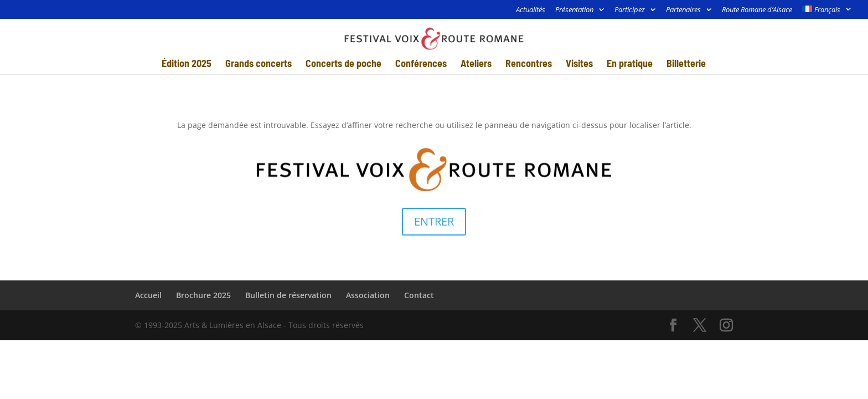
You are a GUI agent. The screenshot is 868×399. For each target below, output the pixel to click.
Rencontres (529, 64)
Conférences (421, 64)
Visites (579, 64)
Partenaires (683, 10)
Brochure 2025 (203, 295)
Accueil (148, 295)
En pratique (630, 64)
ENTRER (434, 221)
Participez (630, 10)
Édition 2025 (187, 64)
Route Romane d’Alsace (757, 10)
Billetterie (686, 64)
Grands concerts (259, 64)
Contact (419, 295)
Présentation (574, 10)
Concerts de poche (343, 64)
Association (368, 295)
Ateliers (476, 64)
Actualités (531, 10)
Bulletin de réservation (288, 295)
